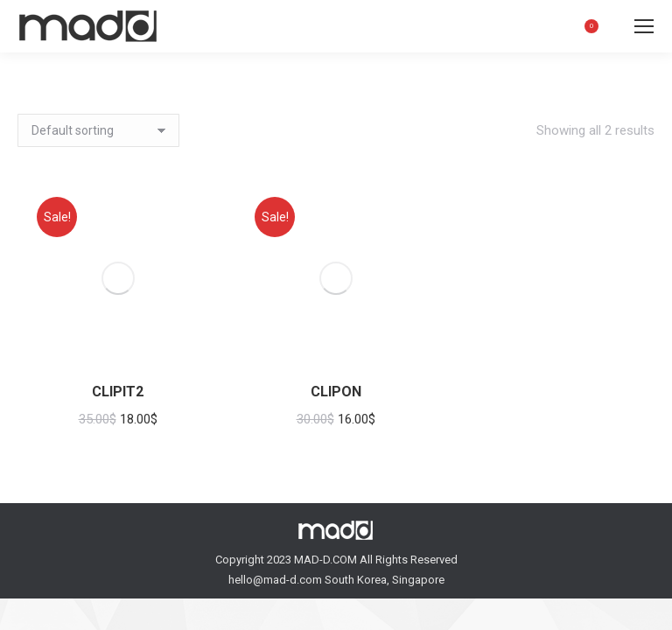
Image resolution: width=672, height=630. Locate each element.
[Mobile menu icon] (644, 26)
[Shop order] (98, 130)
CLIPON (336, 392)
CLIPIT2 (118, 392)
